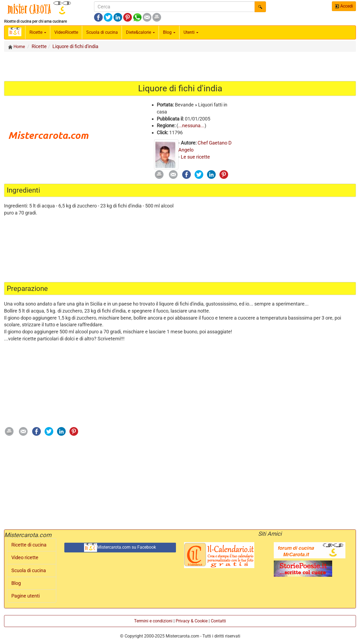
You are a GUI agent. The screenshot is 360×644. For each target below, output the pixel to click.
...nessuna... (191, 125)
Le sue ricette (195, 157)
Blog (16, 583)
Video (66, 32)
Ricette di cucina (29, 545)
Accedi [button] (344, 6)
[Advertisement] (180, 66)
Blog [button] (169, 32)
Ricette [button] (38, 32)
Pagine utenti (26, 596)
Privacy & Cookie (192, 621)
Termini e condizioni (153, 621)
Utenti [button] (191, 32)
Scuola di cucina (102, 32)
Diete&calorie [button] (140, 32)
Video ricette (25, 558)
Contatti (218, 621)
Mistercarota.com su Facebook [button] (120, 548)
